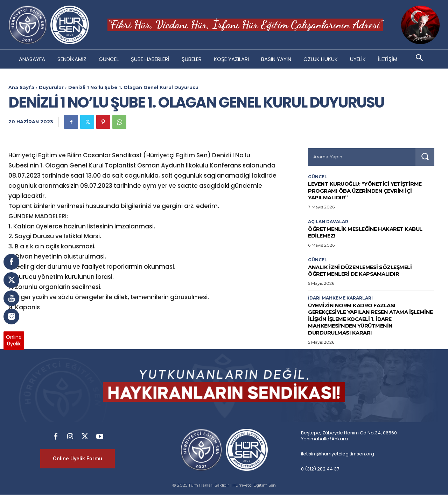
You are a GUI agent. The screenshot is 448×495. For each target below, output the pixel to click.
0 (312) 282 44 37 (320, 469)
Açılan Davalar (328, 222)
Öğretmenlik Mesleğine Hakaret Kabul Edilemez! (363, 232)
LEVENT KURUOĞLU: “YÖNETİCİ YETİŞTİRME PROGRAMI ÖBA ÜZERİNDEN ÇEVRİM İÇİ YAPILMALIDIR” (370, 190)
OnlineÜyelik (14, 341)
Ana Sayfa (21, 87)
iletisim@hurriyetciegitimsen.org (338, 453)
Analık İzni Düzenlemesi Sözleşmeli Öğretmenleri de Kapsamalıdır (368, 270)
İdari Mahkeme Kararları (340, 298)
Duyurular (51, 87)
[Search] (425, 157)
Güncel (318, 177)
